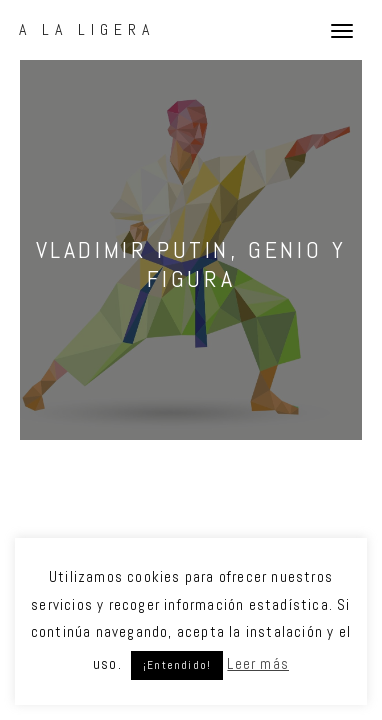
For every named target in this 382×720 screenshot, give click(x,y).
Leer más (258, 663)
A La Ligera (87, 29)
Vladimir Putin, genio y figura (191, 264)
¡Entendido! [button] (177, 665)
